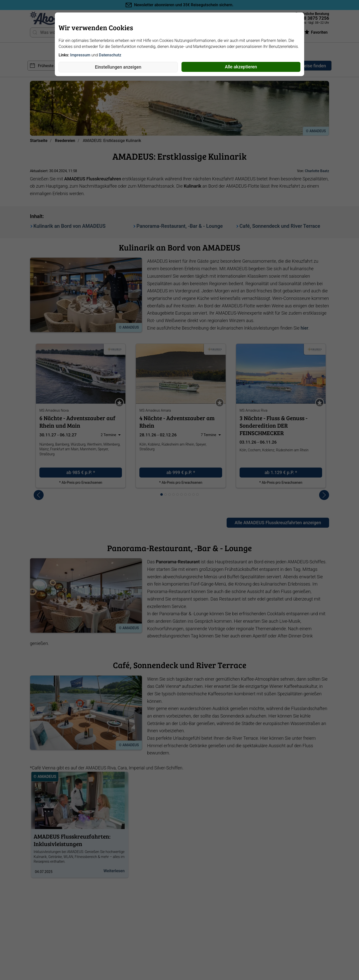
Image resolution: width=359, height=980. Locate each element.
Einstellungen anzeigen (118, 67)
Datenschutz (110, 55)
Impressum (80, 55)
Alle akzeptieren (241, 67)
